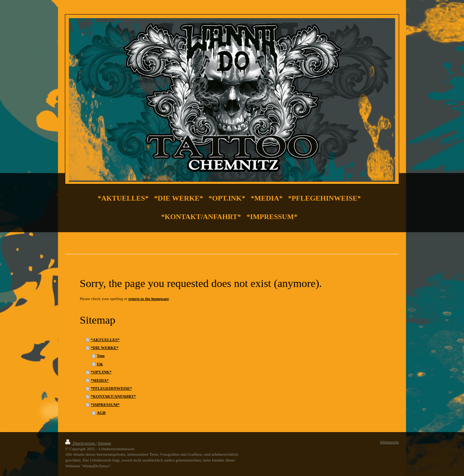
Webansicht (389, 442)
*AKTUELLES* (105, 340)
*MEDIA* (100, 380)
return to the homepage (149, 299)
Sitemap (105, 443)
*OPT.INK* (101, 372)
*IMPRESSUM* (105, 405)
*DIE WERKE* (105, 348)
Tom (101, 356)
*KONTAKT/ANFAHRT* (113, 396)
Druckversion (81, 443)
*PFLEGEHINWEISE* (111, 388)
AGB (101, 413)
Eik (100, 364)
